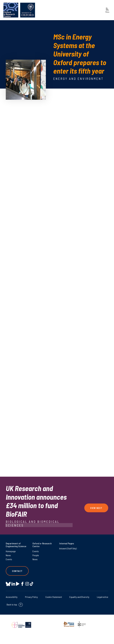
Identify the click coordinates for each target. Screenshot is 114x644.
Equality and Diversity (79, 597)
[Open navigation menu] (107, 10)
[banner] (19, 10)
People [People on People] (36, 555)
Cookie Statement (54, 597)
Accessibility (12, 597)
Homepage (11, 551)
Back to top (12, 604)
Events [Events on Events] (9, 559)
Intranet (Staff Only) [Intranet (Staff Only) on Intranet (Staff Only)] (68, 548)
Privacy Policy (31, 597)
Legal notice (103, 597)
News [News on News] (8, 555)
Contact (17, 571)
